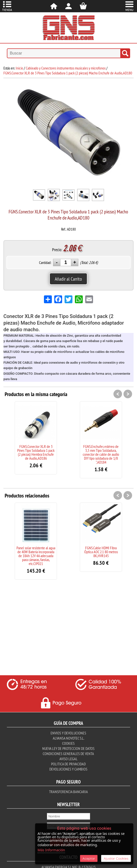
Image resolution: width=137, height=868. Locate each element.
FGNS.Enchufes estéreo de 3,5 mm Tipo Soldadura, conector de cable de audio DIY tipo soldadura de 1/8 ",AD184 (101, 454)
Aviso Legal (68, 759)
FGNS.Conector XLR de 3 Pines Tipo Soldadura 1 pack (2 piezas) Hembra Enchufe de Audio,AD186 (36, 452)
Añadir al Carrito (68, 279)
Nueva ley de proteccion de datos (68, 748)
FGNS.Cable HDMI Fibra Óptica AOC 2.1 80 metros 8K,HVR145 (101, 552)
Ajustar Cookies (116, 858)
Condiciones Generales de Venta (68, 754)
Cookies (68, 743)
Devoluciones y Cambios (68, 769)
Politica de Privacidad (68, 764)
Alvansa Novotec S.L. (68, 738)
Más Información (51, 850)
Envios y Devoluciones (68, 733)
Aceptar (89, 858)
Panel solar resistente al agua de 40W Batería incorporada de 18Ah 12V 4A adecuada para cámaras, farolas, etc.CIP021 (36, 556)
